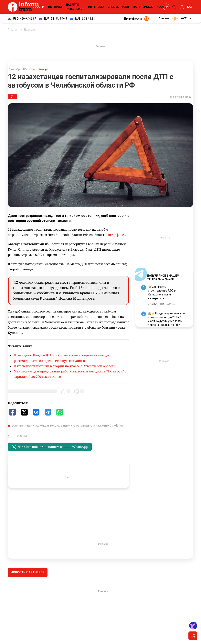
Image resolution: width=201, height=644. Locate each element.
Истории (55, 7)
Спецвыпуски (118, 7)
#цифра (43, 69)
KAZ (190, 7)
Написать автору (179, 97)
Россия (23, 436)
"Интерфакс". (116, 235)
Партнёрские (143, 7)
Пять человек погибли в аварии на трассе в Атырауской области (65, 366)
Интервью (96, 7)
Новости (37, 7)
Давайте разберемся (75, 7)
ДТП (12, 436)
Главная (13, 30)
